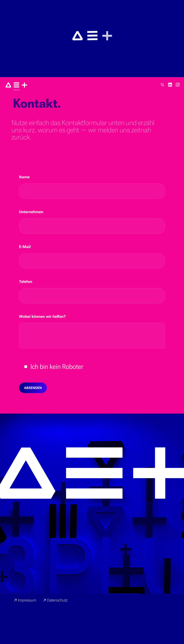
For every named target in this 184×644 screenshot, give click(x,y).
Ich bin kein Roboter (57, 386)
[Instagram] (178, 104)
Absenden (33, 407)
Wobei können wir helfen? (44, 335)
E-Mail (25, 266)
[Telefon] (162, 104)
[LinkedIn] (170, 104)
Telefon (26, 300)
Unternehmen (31, 231)
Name (24, 196)
